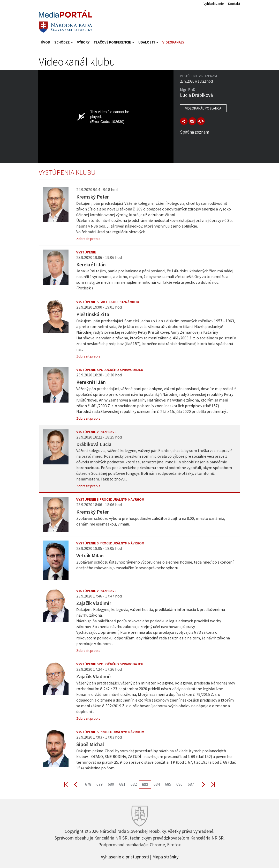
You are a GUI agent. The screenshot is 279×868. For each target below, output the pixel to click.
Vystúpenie (86, 252)
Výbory (83, 42)
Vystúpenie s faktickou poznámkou (108, 302)
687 (191, 784)
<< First (69, 784)
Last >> (210, 784)
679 (100, 784)
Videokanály (173, 42)
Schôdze (64, 42)
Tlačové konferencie (114, 42)
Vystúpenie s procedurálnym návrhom (110, 499)
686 (179, 784)
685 (168, 784)
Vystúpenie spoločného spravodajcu (110, 370)
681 (122, 784)
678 (88, 784)
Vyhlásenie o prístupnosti (125, 856)
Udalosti (148, 42)
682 (134, 784)
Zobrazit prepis (88, 239)
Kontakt (234, 4)
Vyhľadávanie (214, 4)
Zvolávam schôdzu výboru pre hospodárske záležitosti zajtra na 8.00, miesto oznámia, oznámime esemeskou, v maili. (151, 521)
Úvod (46, 42)
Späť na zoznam (195, 132)
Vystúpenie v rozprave (96, 432)
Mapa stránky (165, 856)
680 (111, 784)
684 (157, 784)
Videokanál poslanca (203, 108)
